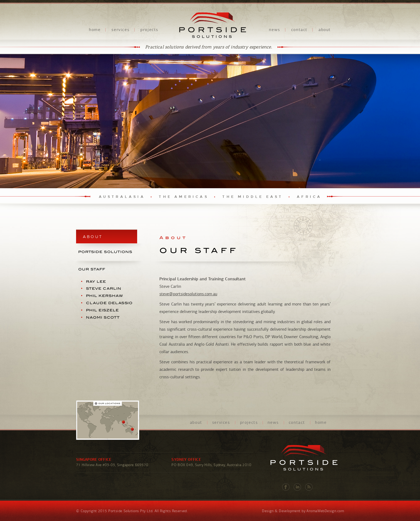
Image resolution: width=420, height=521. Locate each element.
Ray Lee (96, 281)
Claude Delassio (109, 303)
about (325, 30)
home (95, 30)
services (120, 30)
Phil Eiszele (102, 310)
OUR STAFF (92, 269)
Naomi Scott (103, 317)
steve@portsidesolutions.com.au (188, 294)
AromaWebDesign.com (325, 511)
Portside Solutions (213, 25)
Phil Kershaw (104, 296)
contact (299, 30)
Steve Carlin (104, 288)
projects (149, 30)
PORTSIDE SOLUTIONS (105, 252)
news (274, 30)
